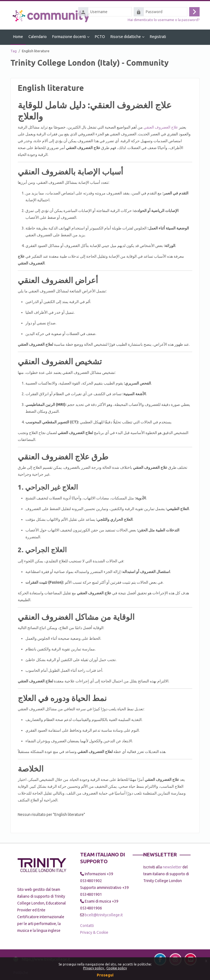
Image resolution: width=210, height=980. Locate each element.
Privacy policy (94, 968)
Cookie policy (117, 968)
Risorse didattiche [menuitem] (126, 37)
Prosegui (105, 975)
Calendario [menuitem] (38, 37)
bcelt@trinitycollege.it (104, 915)
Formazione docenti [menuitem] (69, 37)
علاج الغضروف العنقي (161, 127)
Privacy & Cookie (94, 932)
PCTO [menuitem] (100, 37)
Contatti (87, 926)
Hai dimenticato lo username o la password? (164, 20)
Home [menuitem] (18, 37)
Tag (14, 51)
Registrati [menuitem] (158, 37)
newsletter (172, 867)
